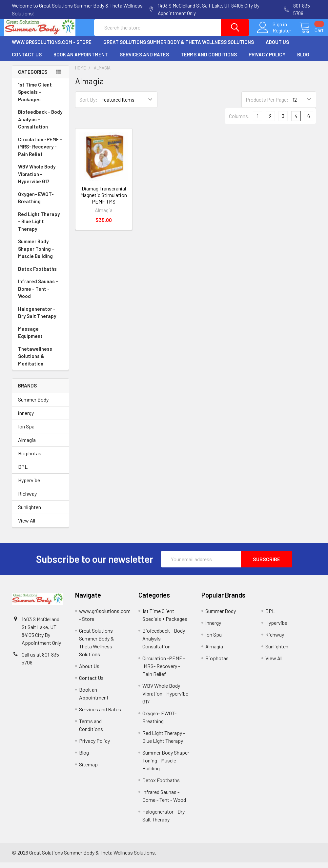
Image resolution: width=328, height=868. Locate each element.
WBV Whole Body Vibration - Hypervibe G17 (37, 180)
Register (274, 34)
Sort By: (88, 105)
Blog (303, 60)
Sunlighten (30, 513)
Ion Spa (26, 432)
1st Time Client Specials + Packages (35, 98)
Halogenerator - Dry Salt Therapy (41, 319)
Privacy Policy (267, 60)
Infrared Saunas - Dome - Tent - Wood (41, 295)
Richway (27, 499)
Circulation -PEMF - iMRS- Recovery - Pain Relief (41, 153)
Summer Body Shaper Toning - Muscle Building (41, 255)
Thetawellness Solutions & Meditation (41, 363)
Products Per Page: (267, 105)
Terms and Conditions (209, 60)
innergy (26, 418)
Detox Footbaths (41, 275)
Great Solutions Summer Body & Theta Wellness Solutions (179, 48)
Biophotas (30, 459)
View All (27, 526)
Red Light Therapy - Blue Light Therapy (41, 228)
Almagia (27, 445)
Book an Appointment (81, 60)
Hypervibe (29, 486)
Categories (33, 77)
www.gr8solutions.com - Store (52, 48)
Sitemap (88, 770)
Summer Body (33, 405)
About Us (277, 48)
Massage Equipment (41, 339)
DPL (23, 472)
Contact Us (27, 60)
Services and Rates (144, 60)
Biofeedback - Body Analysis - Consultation (41, 126)
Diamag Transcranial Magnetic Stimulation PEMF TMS (104, 200)
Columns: (239, 122)
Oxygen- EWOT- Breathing (41, 204)
